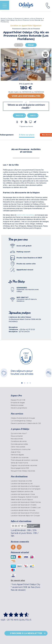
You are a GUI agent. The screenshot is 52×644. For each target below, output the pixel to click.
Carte (33, 115)
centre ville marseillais (25, 215)
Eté (19, 45)
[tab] (27, 135)
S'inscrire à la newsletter (26, 633)
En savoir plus (18, 580)
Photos (19, 115)
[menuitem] (26, 400)
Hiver (31, 45)
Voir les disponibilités (26, 96)
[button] (26, 126)
